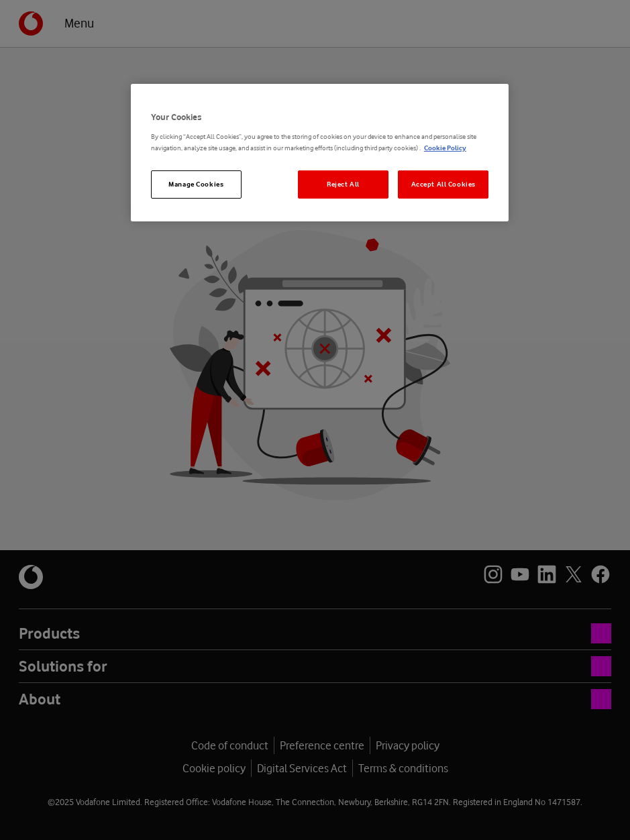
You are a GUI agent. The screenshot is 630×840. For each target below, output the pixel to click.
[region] (320, 153)
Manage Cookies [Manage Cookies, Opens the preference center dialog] (196, 184)
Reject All (343, 184)
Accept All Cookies (443, 184)
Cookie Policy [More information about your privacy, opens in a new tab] (445, 148)
